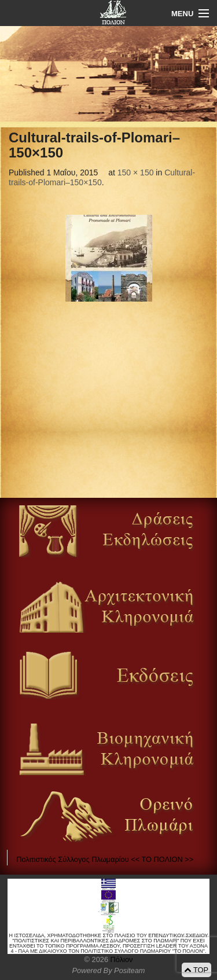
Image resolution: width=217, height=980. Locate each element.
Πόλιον (120, 959)
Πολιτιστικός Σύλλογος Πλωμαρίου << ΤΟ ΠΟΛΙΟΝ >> (105, 859)
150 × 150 (136, 172)
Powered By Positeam (109, 970)
